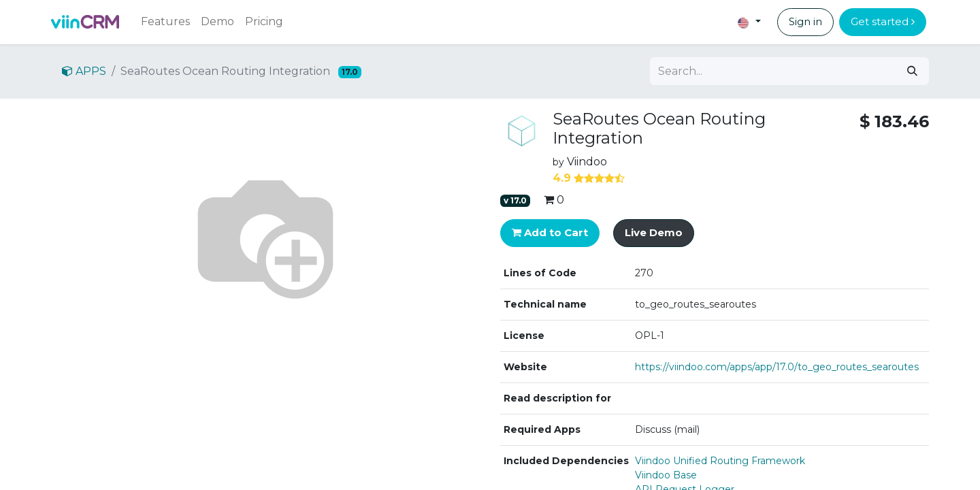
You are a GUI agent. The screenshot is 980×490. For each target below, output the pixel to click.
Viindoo (587, 162)
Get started (883, 21)
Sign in (805, 21)
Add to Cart (550, 232)
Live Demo (654, 232)
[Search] (912, 71)
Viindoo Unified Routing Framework (720, 461)
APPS (84, 71)
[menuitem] (165, 22)
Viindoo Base (666, 475)
